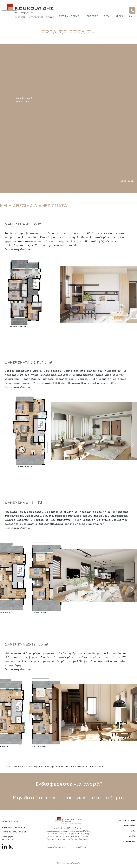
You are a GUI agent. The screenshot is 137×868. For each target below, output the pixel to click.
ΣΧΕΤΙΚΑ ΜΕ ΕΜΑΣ (127, 820)
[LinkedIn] (4, 847)
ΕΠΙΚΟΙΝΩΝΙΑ (129, 841)
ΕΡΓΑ (133, 831)
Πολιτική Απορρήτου (56, 847)
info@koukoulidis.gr (14, 832)
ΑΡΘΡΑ (132, 836)
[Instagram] (11, 847)
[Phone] (132, 10)
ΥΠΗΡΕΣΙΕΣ (130, 825)
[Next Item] (132, 445)
